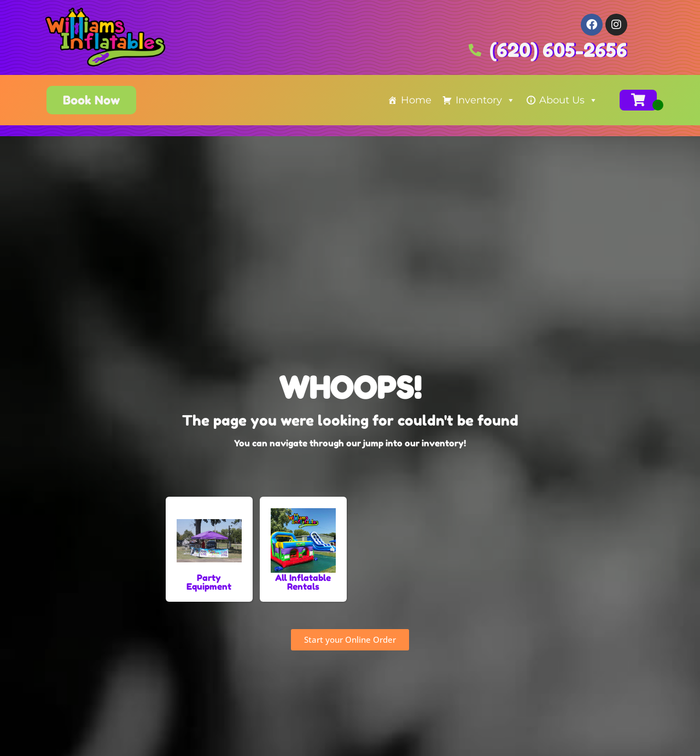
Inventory (485, 100)
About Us (568, 100)
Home (416, 100)
